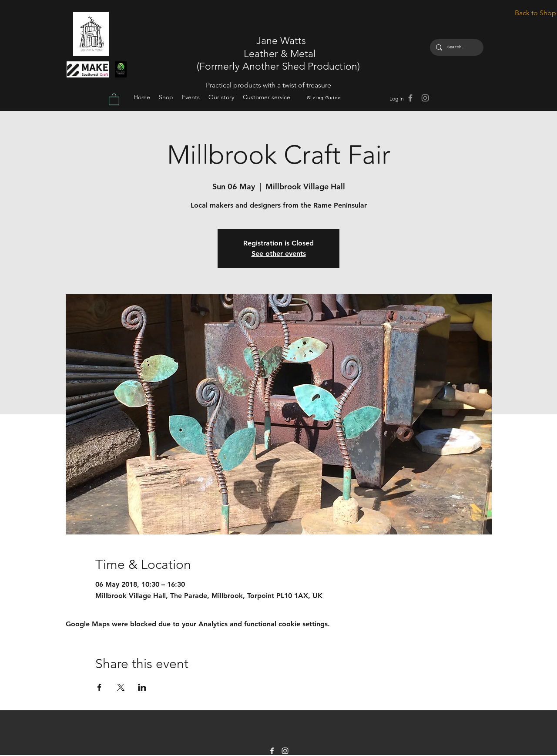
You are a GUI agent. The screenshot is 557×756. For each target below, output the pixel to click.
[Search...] (456, 47)
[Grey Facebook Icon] (410, 98)
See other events (279, 254)
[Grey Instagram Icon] (425, 98)
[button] (114, 99)
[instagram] (285, 751)
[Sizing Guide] (324, 98)
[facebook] (272, 751)
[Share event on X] (121, 687)
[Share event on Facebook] (99, 687)
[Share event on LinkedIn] (142, 687)
